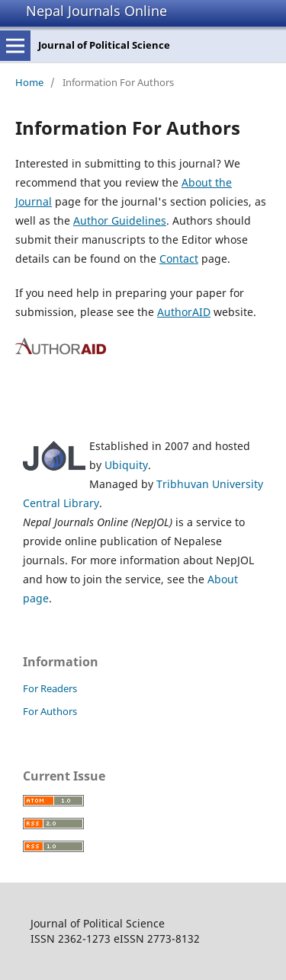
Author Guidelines (120, 220)
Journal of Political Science (104, 45)
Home (29, 82)
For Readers (50, 688)
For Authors (50, 711)
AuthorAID (184, 312)
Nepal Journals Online (96, 11)
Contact (179, 259)
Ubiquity (126, 465)
